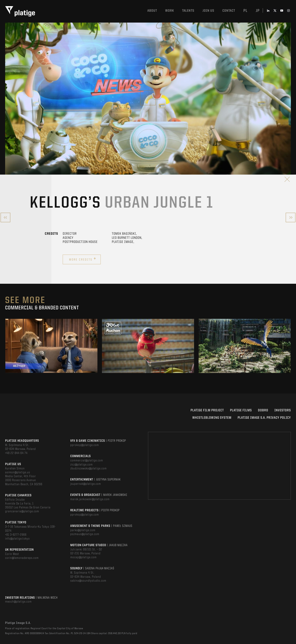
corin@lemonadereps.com (22, 558)
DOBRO (263, 410)
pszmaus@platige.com (85, 534)
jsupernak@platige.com (86, 484)
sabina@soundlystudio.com (88, 581)
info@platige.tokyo (17, 539)
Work (170, 11)
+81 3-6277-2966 (16, 535)
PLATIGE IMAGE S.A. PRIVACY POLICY (264, 418)
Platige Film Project (207, 410)
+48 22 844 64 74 (16, 453)
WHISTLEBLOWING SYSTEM (212, 418)
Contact (229, 11)
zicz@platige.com (82, 465)
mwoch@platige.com (18, 602)
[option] (51, 346)
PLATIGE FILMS (241, 410)
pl (245, 11)
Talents (188, 11)
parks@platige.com (83, 530)
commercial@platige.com (87, 461)
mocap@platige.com (83, 557)
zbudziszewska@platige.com (88, 469)
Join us (208, 11)
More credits (83, 259)
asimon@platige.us (18, 472)
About (152, 11)
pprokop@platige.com (85, 445)
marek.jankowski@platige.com (90, 499)
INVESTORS (283, 410)
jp (258, 11)
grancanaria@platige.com (22, 511)
